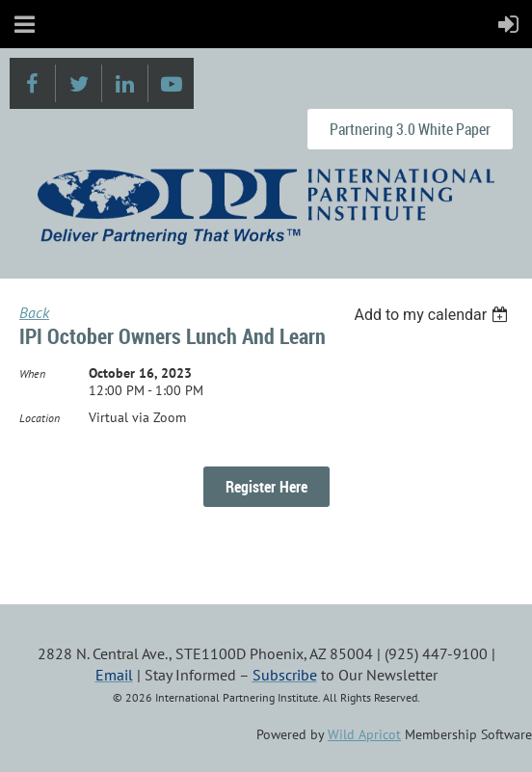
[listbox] (433, 315)
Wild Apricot (364, 734)
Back (34, 312)
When (32, 373)
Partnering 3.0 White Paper (410, 129)
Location (40, 418)
